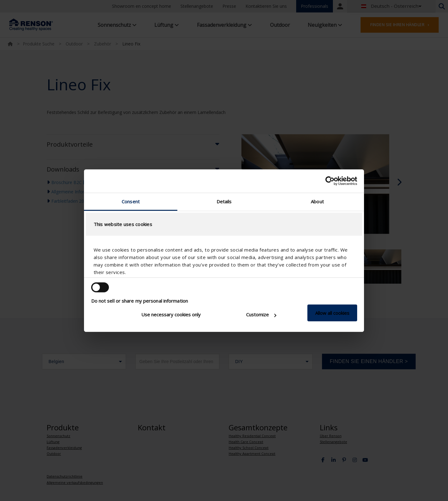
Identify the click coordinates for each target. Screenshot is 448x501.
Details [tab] (224, 201)
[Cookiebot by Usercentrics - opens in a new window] (330, 181)
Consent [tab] (131, 201)
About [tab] (317, 201)
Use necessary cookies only (171, 314)
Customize (261, 314)
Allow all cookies (332, 313)
